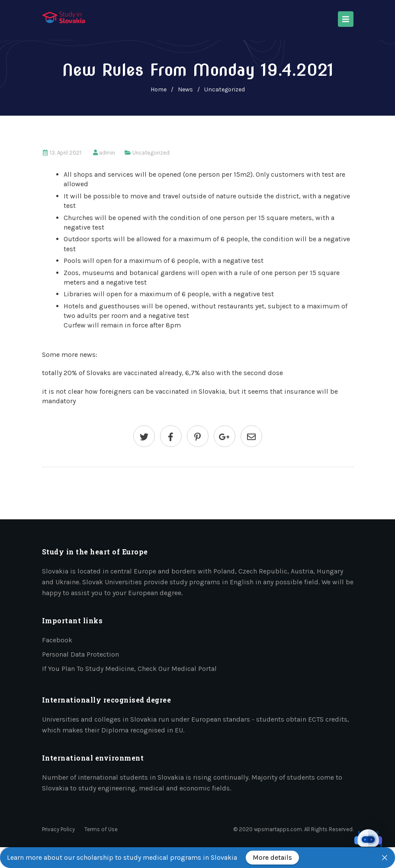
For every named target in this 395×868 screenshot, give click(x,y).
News (185, 89)
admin (107, 153)
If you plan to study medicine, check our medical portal (129, 669)
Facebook (57, 640)
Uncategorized (225, 89)
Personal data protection (80, 654)
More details (272, 857)
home (159, 89)
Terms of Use (101, 829)
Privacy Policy (58, 829)
